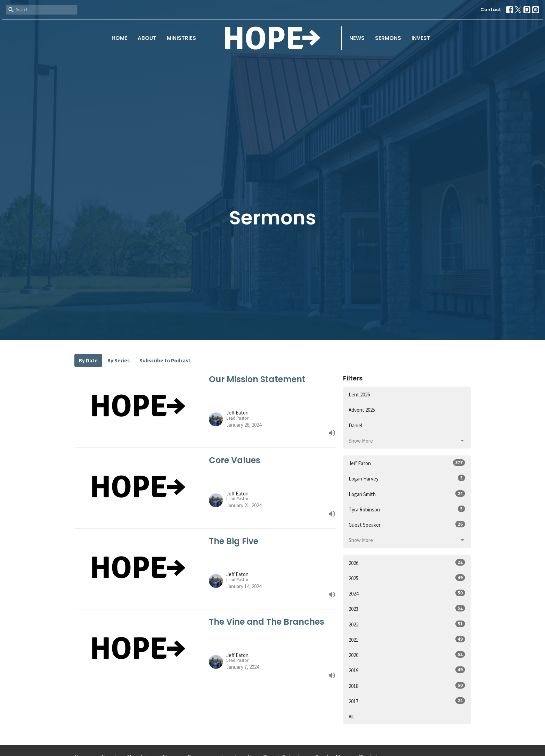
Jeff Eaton (407, 463)
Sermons (388, 38)
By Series (119, 360)
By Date (88, 360)
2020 (407, 655)
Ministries (181, 38)
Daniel (355, 425)
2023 (407, 609)
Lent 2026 (359, 395)
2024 (407, 593)
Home (119, 38)
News (357, 38)
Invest (421, 38)
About (147, 38)
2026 (407, 563)
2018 (407, 686)
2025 (407, 578)
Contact (491, 10)
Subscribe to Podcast (165, 360)
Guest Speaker (407, 524)
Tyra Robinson (407, 509)
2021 (407, 639)
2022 (407, 624)
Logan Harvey (407, 478)
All (351, 717)
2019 (407, 670)
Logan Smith (407, 494)
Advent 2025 (362, 410)
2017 (407, 701)
